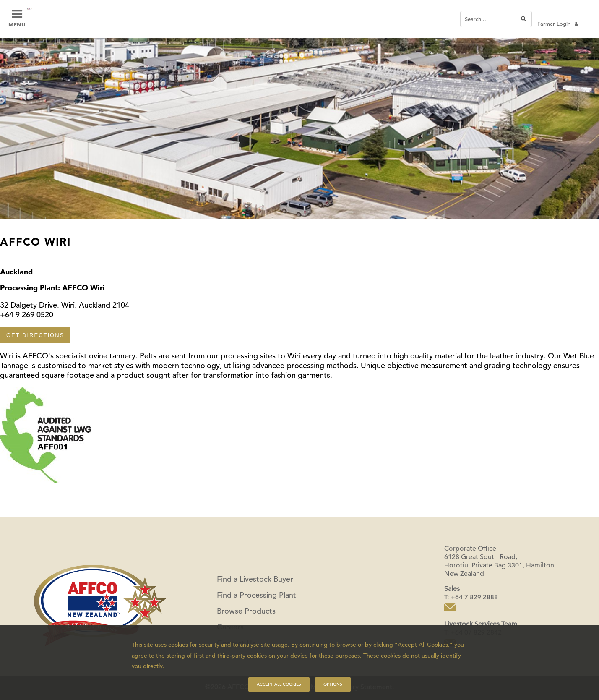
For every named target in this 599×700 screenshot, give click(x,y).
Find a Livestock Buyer (255, 579)
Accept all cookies (279, 684)
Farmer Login (558, 24)
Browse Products (246, 611)
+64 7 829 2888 (474, 597)
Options (333, 684)
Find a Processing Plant (257, 595)
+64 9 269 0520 (27, 315)
